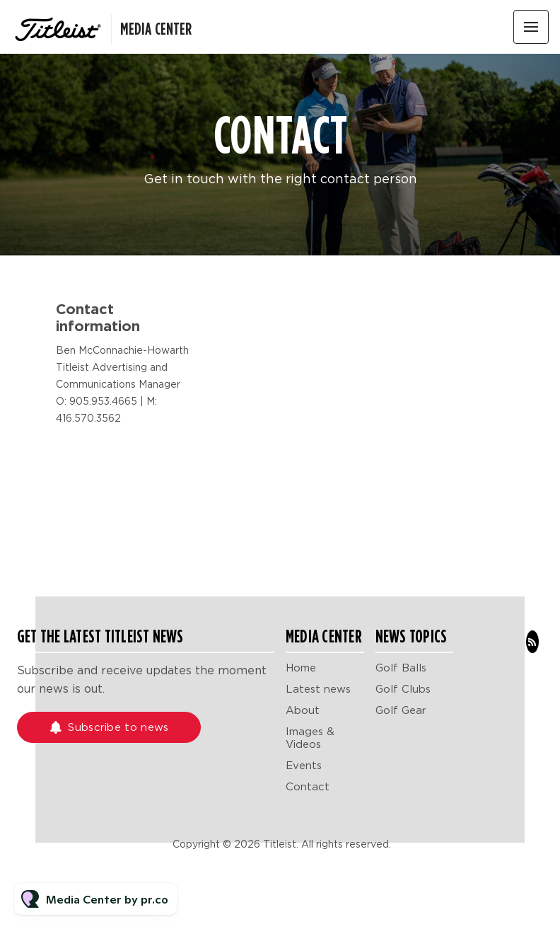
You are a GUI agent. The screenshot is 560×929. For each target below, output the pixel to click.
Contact (308, 787)
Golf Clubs (403, 689)
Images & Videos (310, 738)
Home (301, 668)
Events (304, 766)
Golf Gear (401, 710)
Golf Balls (401, 668)
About (303, 710)
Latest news (318, 689)
